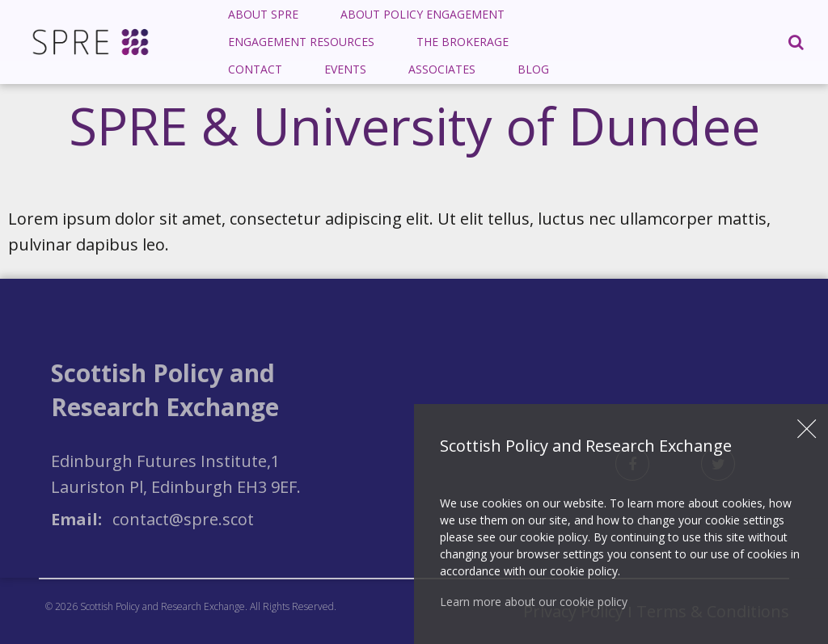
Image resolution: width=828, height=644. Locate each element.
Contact (255, 69)
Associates (442, 69)
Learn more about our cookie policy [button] (534, 602)
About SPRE (263, 14)
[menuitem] (263, 15)
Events (345, 69)
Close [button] (807, 428)
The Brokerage (463, 42)
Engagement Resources (301, 42)
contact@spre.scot (183, 519)
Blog (533, 69)
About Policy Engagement (422, 14)
